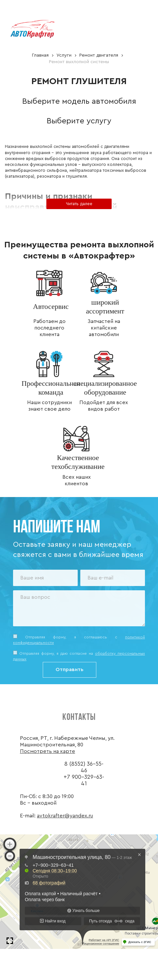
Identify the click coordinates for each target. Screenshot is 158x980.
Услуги (64, 55)
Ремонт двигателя (99, 55)
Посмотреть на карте (47, 751)
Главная (40, 55)
